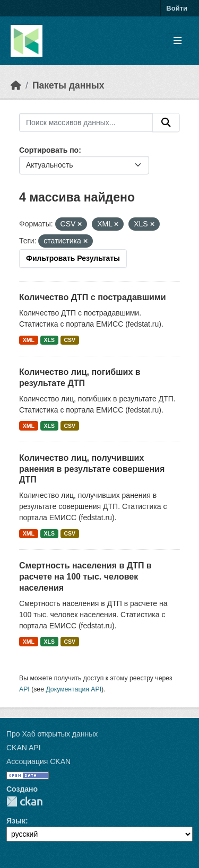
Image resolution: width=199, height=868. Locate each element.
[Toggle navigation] (178, 41)
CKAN (24, 801)
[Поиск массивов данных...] (86, 122)
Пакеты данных (68, 85)
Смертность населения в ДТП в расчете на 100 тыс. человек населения (85, 577)
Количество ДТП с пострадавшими (93, 297)
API (24, 689)
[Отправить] (166, 122)
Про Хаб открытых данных (52, 734)
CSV (70, 340)
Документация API (73, 689)
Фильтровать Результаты (73, 258)
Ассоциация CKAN (38, 761)
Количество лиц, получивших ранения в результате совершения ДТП (92, 469)
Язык (16, 821)
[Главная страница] (16, 85)
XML (29, 340)
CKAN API (24, 748)
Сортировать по (49, 150)
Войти (177, 8)
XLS (49, 340)
